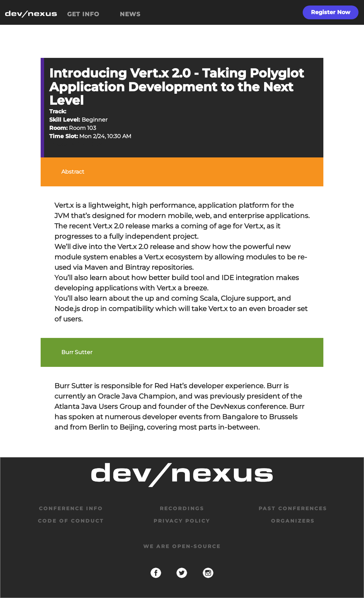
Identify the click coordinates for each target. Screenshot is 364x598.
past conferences (293, 508)
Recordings (182, 508)
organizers (293, 521)
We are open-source (182, 546)
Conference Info (71, 508)
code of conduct (71, 521)
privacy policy (182, 521)
